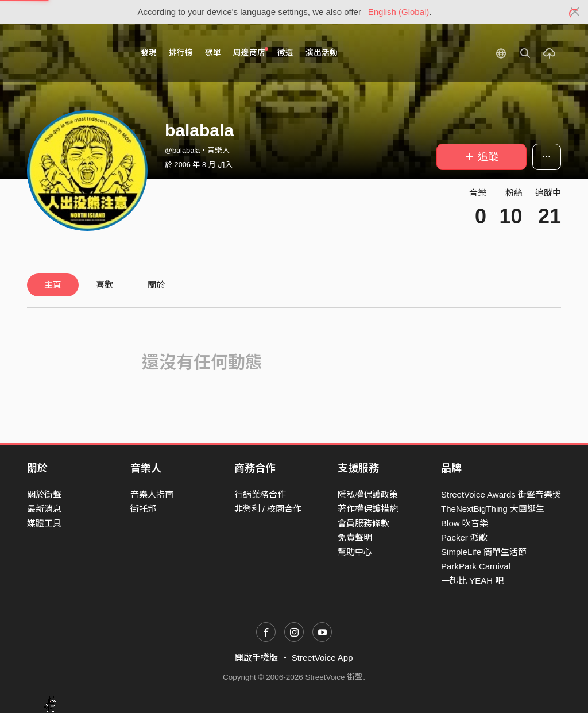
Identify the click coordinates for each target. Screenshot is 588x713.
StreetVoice (74, 53)
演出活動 (322, 53)
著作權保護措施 (368, 509)
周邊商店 (251, 52)
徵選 (285, 53)
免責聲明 (355, 537)
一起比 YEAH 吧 (472, 581)
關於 (156, 285)
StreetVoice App (322, 658)
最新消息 (44, 509)
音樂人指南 (152, 494)
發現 (149, 53)
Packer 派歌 (464, 537)
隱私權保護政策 (368, 494)
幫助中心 (355, 552)
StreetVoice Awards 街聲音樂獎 (501, 494)
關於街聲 (44, 494)
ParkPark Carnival (476, 566)
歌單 (213, 53)
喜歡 (105, 285)
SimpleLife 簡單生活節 (484, 552)
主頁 (53, 285)
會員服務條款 (363, 523)
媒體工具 (44, 523)
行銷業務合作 (260, 494)
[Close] (575, 12)
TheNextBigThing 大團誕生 (493, 509)
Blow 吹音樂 (465, 523)
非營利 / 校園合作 (268, 509)
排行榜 (181, 53)
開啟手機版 (256, 658)
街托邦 (143, 509)
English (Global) (399, 12)
